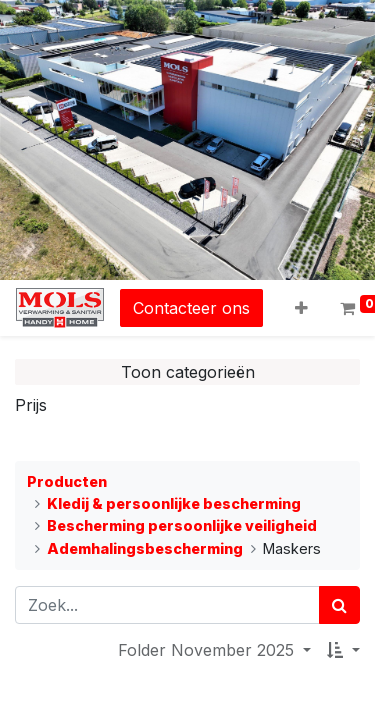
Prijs (31, 405)
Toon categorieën (188, 372)
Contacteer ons (191, 308)
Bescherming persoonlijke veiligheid (182, 525)
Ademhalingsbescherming (145, 548)
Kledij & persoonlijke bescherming (174, 503)
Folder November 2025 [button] (208, 650)
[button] (301, 308)
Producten (67, 481)
